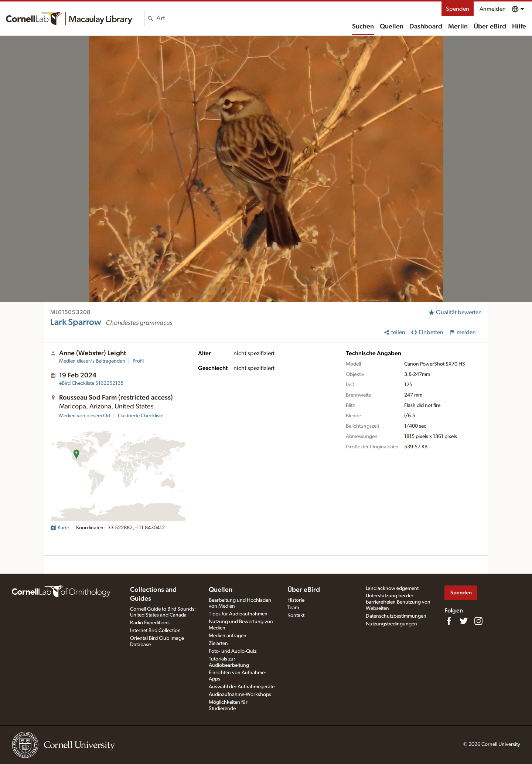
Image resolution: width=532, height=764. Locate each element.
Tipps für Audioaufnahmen (238, 614)
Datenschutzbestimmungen (396, 616)
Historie (296, 600)
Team (293, 608)
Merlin (458, 27)
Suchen (363, 27)
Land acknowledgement (392, 588)
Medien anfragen (228, 636)
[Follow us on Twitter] (464, 621)
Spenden (458, 9)
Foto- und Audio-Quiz (233, 651)
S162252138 (91, 383)
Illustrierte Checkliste (141, 416)
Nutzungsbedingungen (391, 624)
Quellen (392, 27)
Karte (60, 528)
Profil (138, 361)
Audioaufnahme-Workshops (240, 695)
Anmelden (493, 9)
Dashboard (426, 27)
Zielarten (218, 644)
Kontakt (296, 615)
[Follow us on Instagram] (478, 621)
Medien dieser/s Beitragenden (92, 361)
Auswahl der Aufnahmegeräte (242, 687)
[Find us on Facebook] (449, 621)
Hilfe (519, 27)
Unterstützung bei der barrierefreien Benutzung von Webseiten (398, 602)
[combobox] (197, 18)
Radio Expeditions (150, 623)
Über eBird (490, 27)
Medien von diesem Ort (85, 416)
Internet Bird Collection (155, 631)
